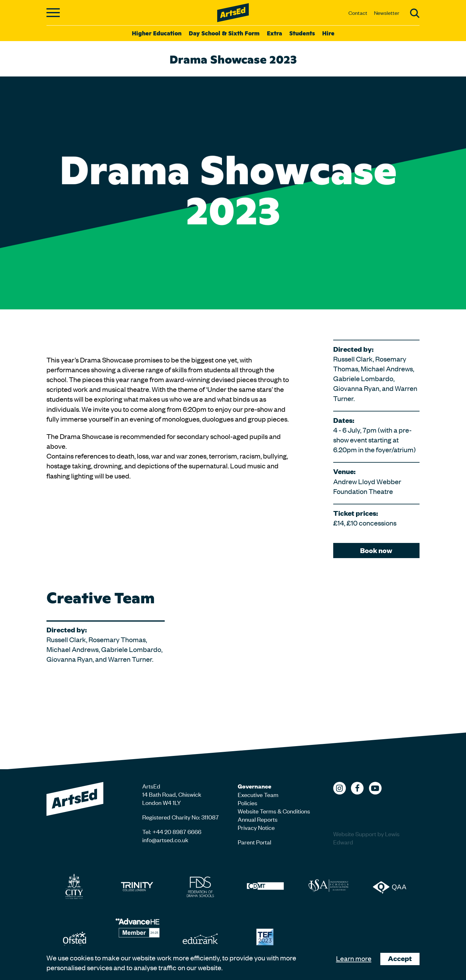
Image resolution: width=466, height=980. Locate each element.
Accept (400, 958)
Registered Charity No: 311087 (181, 817)
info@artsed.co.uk (165, 840)
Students (302, 33)
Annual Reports (258, 819)
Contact (358, 13)
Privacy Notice (256, 827)
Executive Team (258, 794)
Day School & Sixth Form (224, 33)
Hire (328, 33)
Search (415, 13)
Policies (248, 803)
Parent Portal (254, 842)
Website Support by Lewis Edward (366, 838)
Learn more (354, 958)
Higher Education (157, 33)
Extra (274, 33)
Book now (376, 550)
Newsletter (387, 13)
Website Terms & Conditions (274, 811)
